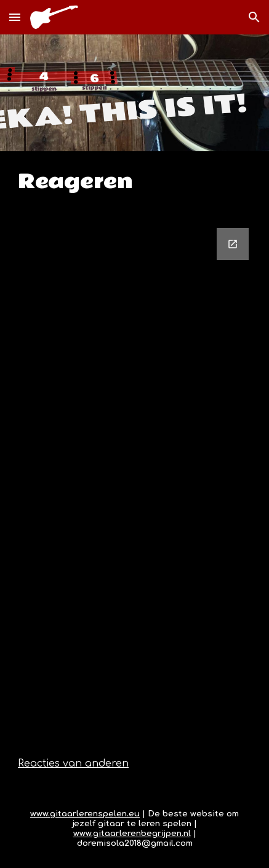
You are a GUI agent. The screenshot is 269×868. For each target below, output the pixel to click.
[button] (15, 17)
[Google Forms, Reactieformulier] (134, 476)
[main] (134, 182)
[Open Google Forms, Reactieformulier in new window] (233, 244)
